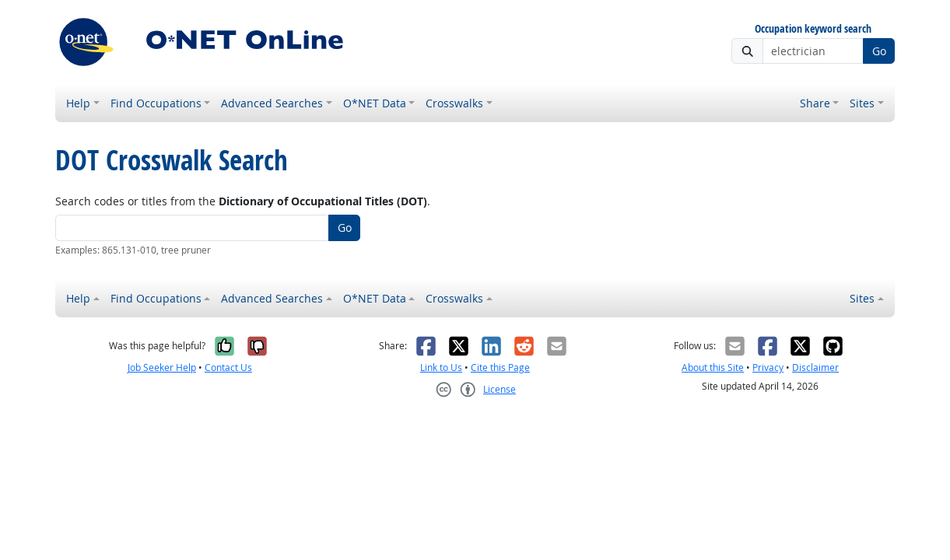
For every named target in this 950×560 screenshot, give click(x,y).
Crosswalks (454, 103)
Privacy (768, 367)
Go (879, 51)
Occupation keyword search (813, 29)
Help (78, 103)
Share (815, 103)
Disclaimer (815, 367)
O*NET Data (375, 103)
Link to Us (441, 367)
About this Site (713, 367)
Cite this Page (500, 367)
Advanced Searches (272, 103)
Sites (862, 103)
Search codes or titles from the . (243, 201)
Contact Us (228, 367)
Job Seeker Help (162, 367)
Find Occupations (156, 103)
